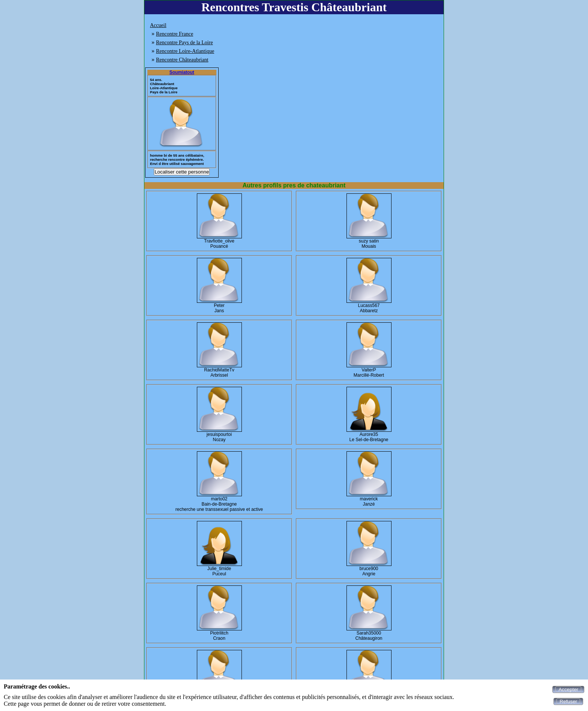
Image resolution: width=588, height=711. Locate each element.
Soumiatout (182, 72)
